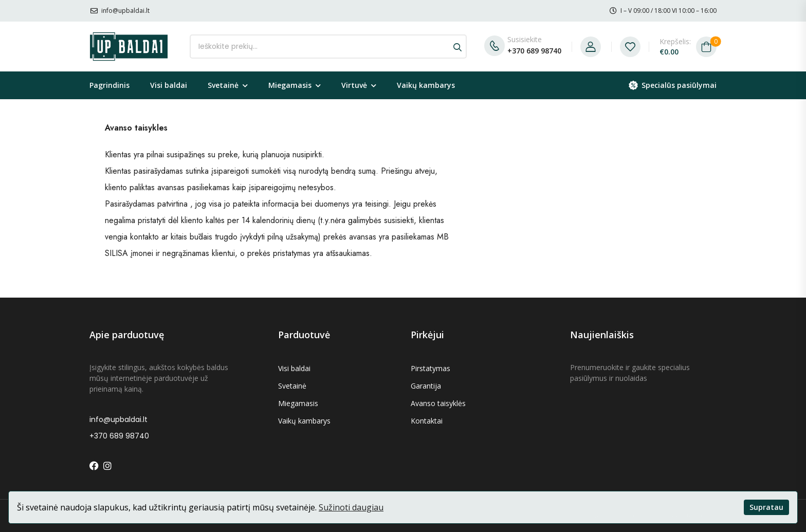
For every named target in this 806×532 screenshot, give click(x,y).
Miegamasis (290, 85)
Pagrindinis (109, 85)
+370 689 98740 (534, 51)
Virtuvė (354, 85)
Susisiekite (525, 39)
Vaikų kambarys (426, 85)
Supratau (766, 507)
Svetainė (223, 85)
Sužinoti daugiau (351, 507)
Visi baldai (169, 85)
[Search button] (457, 47)
